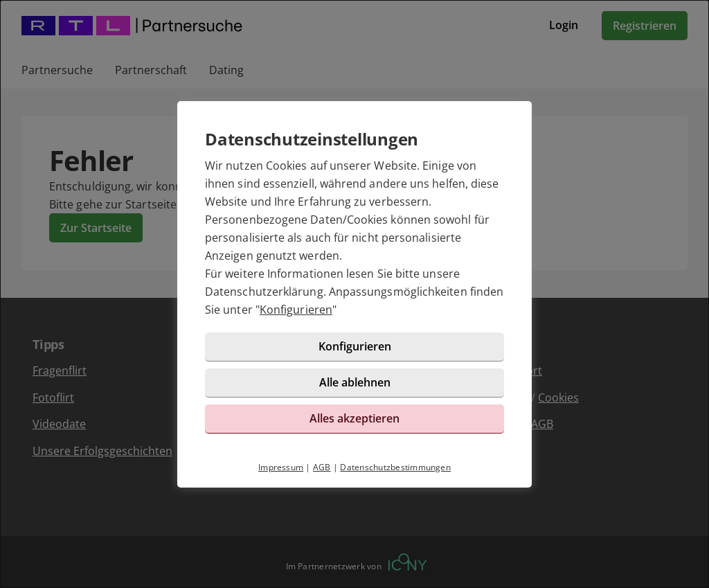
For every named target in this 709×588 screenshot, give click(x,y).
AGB (322, 467)
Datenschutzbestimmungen (395, 467)
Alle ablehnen (355, 382)
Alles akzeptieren (354, 418)
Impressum (281, 467)
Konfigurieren (296, 310)
